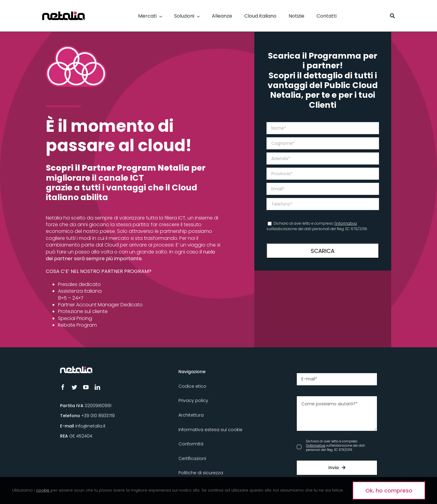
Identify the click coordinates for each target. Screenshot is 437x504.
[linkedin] (97, 387)
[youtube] (86, 387)
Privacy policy (193, 400)
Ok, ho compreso (389, 490)
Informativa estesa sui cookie (210, 430)
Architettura (191, 415)
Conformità (191, 444)
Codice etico (192, 386)
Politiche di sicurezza (201, 473)
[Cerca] (392, 16)
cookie (43, 490)
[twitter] (74, 387)
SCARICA (323, 251)
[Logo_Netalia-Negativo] (76, 369)
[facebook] (63, 387)
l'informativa (346, 223)
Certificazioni (192, 458)
